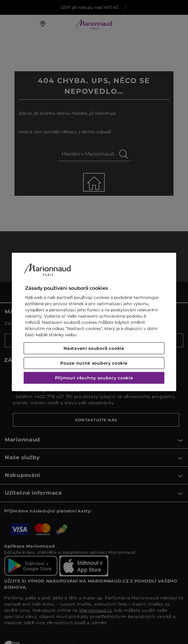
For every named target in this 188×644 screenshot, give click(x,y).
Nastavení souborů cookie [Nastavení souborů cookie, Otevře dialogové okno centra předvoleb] (94, 348)
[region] (94, 322)
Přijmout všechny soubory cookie (94, 378)
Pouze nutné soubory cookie (94, 363)
